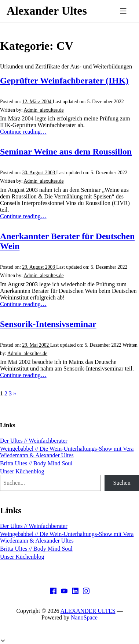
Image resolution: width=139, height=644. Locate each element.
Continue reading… (23, 132)
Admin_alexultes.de (43, 110)
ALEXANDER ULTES (88, 611)
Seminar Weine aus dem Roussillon (66, 152)
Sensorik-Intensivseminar (48, 324)
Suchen (122, 483)
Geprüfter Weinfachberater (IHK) (64, 81)
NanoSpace (84, 617)
